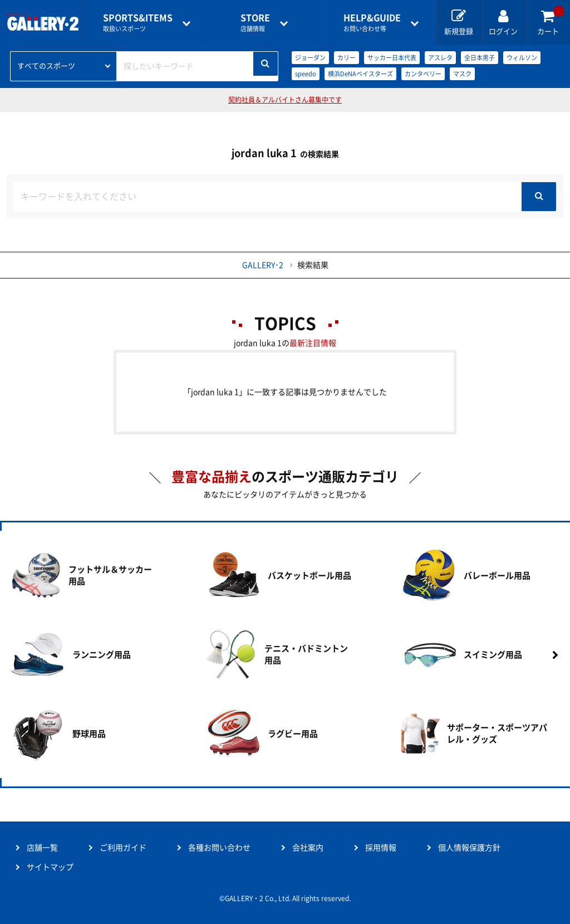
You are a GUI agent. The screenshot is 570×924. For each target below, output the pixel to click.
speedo (306, 74)
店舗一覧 (42, 848)
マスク (462, 74)
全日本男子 (480, 58)
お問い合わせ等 (372, 23)
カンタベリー (423, 74)
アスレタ (440, 58)
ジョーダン (310, 58)
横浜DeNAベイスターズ (360, 74)
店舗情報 (255, 23)
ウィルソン (522, 58)
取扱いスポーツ (138, 23)
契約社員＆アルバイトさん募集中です (285, 100)
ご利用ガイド (123, 848)
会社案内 (308, 848)
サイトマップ (50, 867)
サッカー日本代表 (392, 58)
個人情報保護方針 (469, 848)
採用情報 (381, 848)
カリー (347, 58)
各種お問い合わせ (219, 848)
